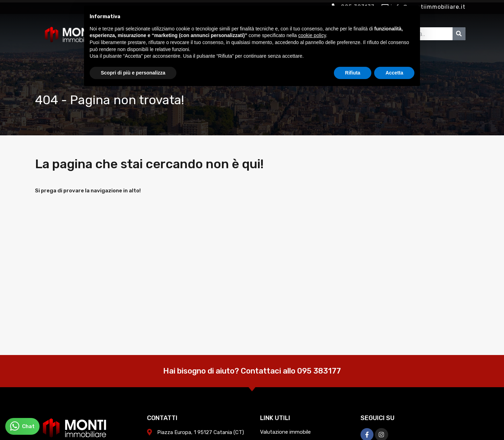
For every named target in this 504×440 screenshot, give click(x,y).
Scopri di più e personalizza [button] (133, 73)
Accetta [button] (394, 73)
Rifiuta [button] (353, 73)
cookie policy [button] (312, 35)
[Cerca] (459, 34)
